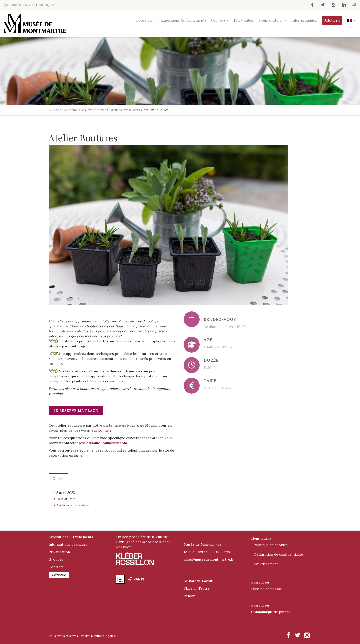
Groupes (218, 20)
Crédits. (85, 636)
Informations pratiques (68, 544)
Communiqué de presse (271, 612)
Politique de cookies (271, 545)
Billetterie (332, 20)
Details (59, 479)
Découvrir (144, 20)
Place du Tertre (197, 588)
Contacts (56, 567)
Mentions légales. (103, 636)
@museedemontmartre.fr (209, 559)
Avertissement (266, 564)
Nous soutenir (271, 20)
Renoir (189, 596)
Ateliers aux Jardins (73, 505)
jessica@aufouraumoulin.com (103, 443)
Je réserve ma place (76, 411)
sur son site (102, 430)
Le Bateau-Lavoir (198, 581)
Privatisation (244, 20)
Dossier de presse (267, 589)
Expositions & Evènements (71, 537)
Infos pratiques (304, 20)
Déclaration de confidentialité (278, 554)
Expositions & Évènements (184, 20)
